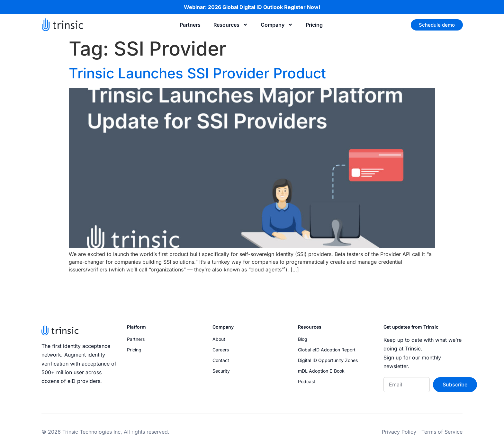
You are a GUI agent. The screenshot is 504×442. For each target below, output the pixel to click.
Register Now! (302, 7)
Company (277, 25)
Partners (190, 25)
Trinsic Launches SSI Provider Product (197, 73)
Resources (231, 25)
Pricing (314, 25)
